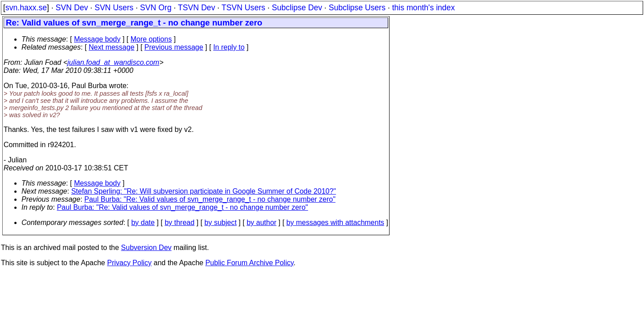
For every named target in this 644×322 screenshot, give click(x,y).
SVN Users (114, 8)
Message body (97, 39)
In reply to (229, 47)
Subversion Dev (146, 248)
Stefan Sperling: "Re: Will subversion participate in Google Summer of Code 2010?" (203, 191)
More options (151, 39)
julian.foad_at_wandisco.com (113, 62)
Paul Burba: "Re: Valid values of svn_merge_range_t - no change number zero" (210, 199)
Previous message (174, 47)
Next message (111, 47)
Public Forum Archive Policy (249, 263)
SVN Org (156, 8)
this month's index (424, 8)
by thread (180, 222)
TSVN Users (243, 8)
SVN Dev (72, 8)
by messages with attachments (335, 222)
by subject (220, 222)
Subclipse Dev (297, 8)
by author (261, 222)
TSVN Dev (197, 8)
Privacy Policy (129, 263)
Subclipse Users (357, 8)
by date (143, 222)
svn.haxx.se (26, 8)
